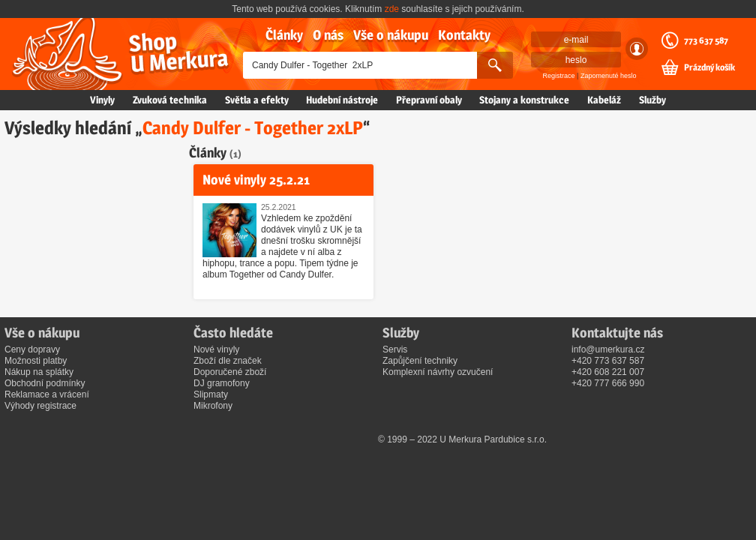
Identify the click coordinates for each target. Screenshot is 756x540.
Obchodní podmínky (45, 383)
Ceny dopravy (32, 349)
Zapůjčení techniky (420, 361)
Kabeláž (604, 100)
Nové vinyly (216, 349)
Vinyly (102, 100)
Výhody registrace (40, 406)
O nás (328, 35)
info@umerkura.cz (608, 349)
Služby (652, 100)
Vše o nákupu (391, 35)
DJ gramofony (222, 383)
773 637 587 (706, 40)
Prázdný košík (709, 67)
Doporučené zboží (230, 372)
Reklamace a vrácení (47, 394)
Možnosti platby (36, 361)
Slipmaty (211, 394)
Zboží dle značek (228, 361)
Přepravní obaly (429, 100)
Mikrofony (213, 406)
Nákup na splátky (39, 372)
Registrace (559, 76)
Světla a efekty (257, 100)
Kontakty (464, 35)
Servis (395, 349)
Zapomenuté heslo (609, 76)
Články (284, 35)
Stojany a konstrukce (524, 100)
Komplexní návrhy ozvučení (438, 372)
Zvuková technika (170, 100)
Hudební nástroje (342, 100)
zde (392, 9)
